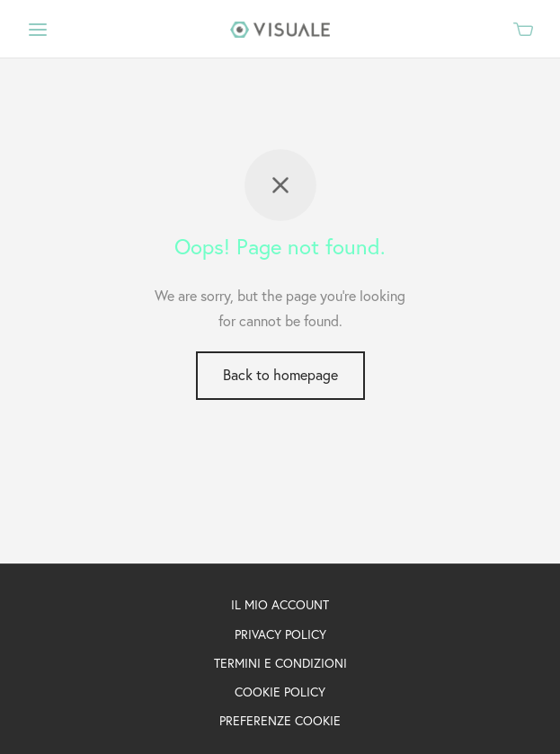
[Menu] (38, 30)
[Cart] (523, 29)
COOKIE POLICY (280, 692)
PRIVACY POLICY (280, 634)
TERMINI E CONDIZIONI (280, 663)
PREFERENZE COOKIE (280, 721)
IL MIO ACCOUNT (280, 605)
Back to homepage (280, 375)
